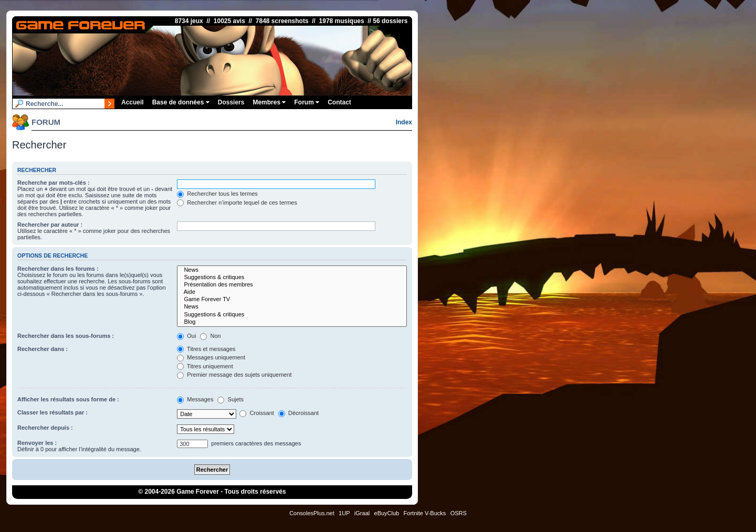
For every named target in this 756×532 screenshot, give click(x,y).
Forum (307, 102)
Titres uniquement (205, 366)
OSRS (459, 513)
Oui (186, 336)
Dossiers (231, 102)
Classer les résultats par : (52, 412)
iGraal (362, 513)
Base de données (181, 102)
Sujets (230, 399)
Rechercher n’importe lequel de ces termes (237, 203)
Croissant (257, 413)
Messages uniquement (211, 357)
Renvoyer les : (37, 443)
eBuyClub (387, 513)
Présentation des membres (292, 285)
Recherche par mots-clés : (54, 183)
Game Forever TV (292, 300)
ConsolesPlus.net (312, 513)
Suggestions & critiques (292, 278)
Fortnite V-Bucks (425, 513)
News (292, 270)
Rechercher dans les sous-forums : (66, 336)
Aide (292, 292)
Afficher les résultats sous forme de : (68, 399)
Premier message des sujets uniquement (234, 375)
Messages (195, 399)
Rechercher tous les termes (217, 194)
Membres (269, 102)
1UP (344, 513)
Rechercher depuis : (45, 428)
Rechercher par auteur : (50, 225)
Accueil (133, 102)
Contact (339, 102)
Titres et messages (206, 349)
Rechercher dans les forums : (58, 269)
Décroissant (298, 413)
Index (404, 122)
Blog (292, 322)
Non (210, 336)
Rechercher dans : (43, 349)
